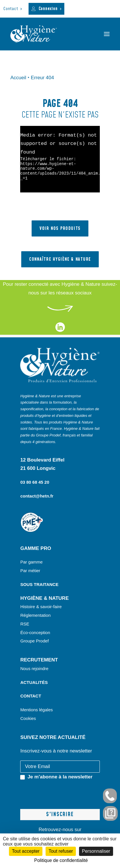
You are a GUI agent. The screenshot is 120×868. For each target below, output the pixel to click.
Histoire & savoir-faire (41, 607)
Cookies (28, 718)
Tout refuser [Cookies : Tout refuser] (61, 851)
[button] (107, 34)
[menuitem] (13, 9)
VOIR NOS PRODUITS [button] (60, 228)
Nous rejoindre (34, 669)
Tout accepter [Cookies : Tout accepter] (26, 851)
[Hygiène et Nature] (34, 34)
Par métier (30, 571)
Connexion (50, 9)
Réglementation (35, 615)
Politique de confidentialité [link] (61, 860)
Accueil (18, 78)
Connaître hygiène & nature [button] (60, 259)
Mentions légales (36, 710)
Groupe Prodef (34, 641)
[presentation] (64, 793)
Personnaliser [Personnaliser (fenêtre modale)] (96, 851)
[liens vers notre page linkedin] (60, 330)
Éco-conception (35, 632)
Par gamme (31, 562)
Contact (13, 9)
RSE (25, 624)
